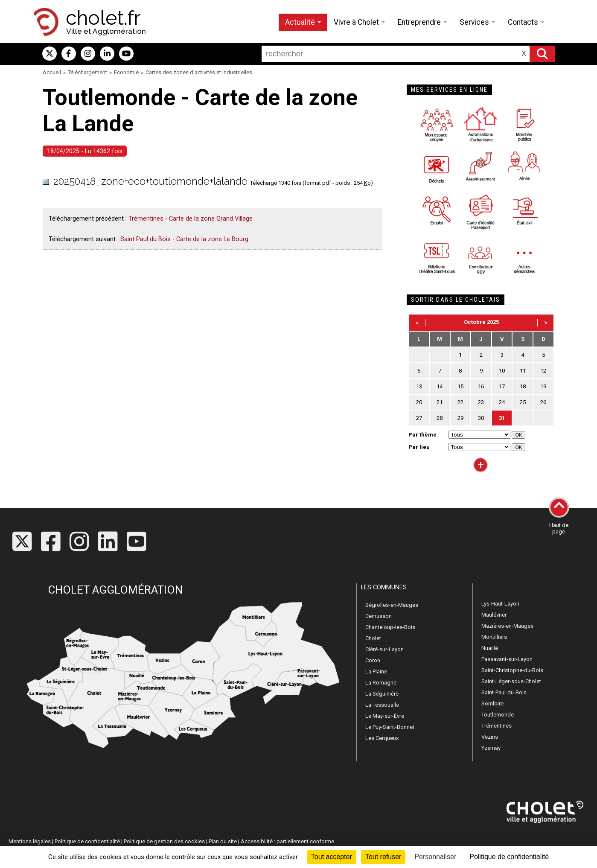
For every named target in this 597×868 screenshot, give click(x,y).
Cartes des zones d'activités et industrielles (199, 72)
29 (460, 418)
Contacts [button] (526, 22)
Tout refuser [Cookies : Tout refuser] (383, 857)
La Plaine (376, 671)
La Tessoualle (382, 705)
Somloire (492, 703)
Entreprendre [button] (422, 22)
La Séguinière (382, 694)
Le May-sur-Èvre (385, 716)
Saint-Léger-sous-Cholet (511, 681)
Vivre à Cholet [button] (359, 22)
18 (523, 386)
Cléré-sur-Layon (384, 649)
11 (523, 371)
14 (440, 386)
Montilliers (494, 637)
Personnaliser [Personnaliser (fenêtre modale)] (435, 857)
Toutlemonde (498, 715)
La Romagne (381, 683)
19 (543, 386)
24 (502, 402)
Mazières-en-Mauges (507, 626)
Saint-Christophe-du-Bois (512, 670)
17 (502, 386)
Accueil (52, 72)
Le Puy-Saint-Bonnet (390, 727)
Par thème (422, 435)
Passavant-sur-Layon (507, 659)
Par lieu (419, 447)
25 (523, 402)
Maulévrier (494, 615)
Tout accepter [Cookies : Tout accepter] (332, 857)
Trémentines (497, 726)
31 (502, 418)
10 (502, 371)
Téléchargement (87, 72)
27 (419, 418)
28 (440, 418)
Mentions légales (30, 841)
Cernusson (379, 616)
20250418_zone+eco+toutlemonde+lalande (150, 181)
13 (419, 386)
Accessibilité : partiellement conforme (287, 841)
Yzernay (491, 748)
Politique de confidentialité (87, 841)
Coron (373, 660)
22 (460, 402)
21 (440, 402)
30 (481, 418)
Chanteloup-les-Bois (390, 627)
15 (460, 386)
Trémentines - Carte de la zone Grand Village (191, 218)
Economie (126, 72)
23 (481, 402)
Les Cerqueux (382, 738)
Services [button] (477, 22)
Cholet (373, 638)
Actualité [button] (303, 22)
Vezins (490, 737)
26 (543, 402)
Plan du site (223, 841)
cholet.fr (103, 18)
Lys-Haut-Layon (500, 604)
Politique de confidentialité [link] (509, 857)
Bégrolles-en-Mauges (392, 605)
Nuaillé (490, 648)
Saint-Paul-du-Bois (504, 692)
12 (543, 371)
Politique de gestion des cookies (164, 841)
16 (481, 386)
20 (419, 402)
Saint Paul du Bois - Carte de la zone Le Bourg (184, 239)
